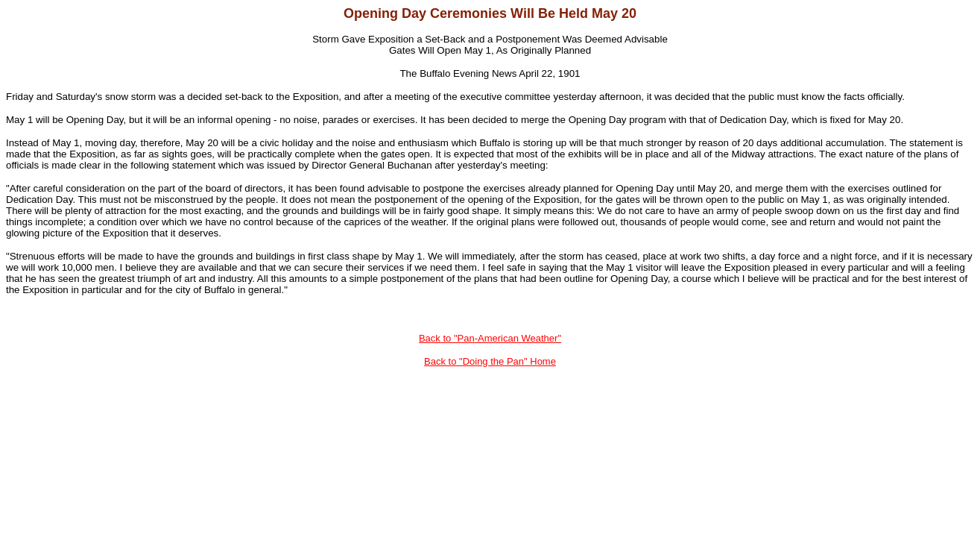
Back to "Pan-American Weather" (490, 338)
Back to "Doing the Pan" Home (490, 361)
